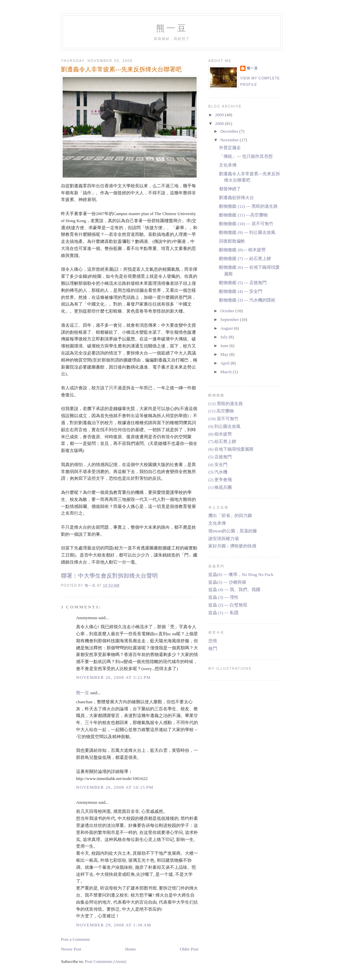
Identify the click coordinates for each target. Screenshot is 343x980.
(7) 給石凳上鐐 (222, 441)
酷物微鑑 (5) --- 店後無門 (243, 283)
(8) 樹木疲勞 (220, 434)
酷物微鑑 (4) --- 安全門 (241, 291)
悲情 (213, 641)
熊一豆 (172, 28)
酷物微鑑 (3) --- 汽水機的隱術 (247, 300)
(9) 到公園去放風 (224, 426)
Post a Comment (75, 939)
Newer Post (71, 949)
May (225, 354)
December (230, 131)
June (225, 346)
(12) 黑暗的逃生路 (226, 404)
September (230, 319)
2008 (220, 123)
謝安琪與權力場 (224, 539)
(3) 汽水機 (218, 472)
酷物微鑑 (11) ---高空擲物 (243, 215)
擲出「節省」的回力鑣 (230, 515)
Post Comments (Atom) (106, 961)
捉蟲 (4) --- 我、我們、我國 (234, 590)
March (227, 372)
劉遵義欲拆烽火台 (236, 198)
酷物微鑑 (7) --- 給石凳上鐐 (245, 258)
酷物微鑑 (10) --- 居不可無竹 (246, 224)
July (225, 337)
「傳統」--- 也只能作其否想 (246, 156)
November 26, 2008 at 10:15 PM (115, 787)
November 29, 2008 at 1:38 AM (114, 925)
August (227, 328)
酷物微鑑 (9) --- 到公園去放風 (247, 232)
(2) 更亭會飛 (220, 480)
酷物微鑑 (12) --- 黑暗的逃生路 (248, 206)
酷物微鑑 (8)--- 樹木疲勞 (242, 250)
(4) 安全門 (218, 465)
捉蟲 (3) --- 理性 (223, 597)
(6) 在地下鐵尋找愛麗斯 (231, 449)
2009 (220, 115)
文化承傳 (228, 165)
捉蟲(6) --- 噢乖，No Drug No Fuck (241, 574)
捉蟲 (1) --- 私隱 (223, 613)
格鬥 (213, 648)
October (228, 311)
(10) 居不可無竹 (223, 419)
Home (131, 949)
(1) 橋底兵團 (220, 487)
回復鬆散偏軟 (232, 241)
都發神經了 (230, 189)
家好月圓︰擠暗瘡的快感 (232, 546)
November (230, 140)
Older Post (189, 949)
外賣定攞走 (230, 148)
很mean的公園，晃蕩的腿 (233, 531)
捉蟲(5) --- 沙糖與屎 (227, 582)
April (226, 363)
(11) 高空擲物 (221, 411)
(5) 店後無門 (220, 457)
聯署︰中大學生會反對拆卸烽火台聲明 (109, 576)
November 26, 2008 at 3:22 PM (113, 677)
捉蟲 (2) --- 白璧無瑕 (228, 605)
